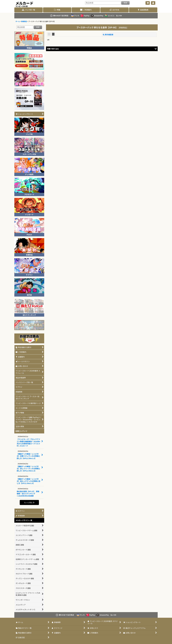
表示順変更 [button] (108, 35)
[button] (102, 49)
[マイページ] (153, 3)
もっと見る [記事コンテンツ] (29, 502)
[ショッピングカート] (148, 3)
